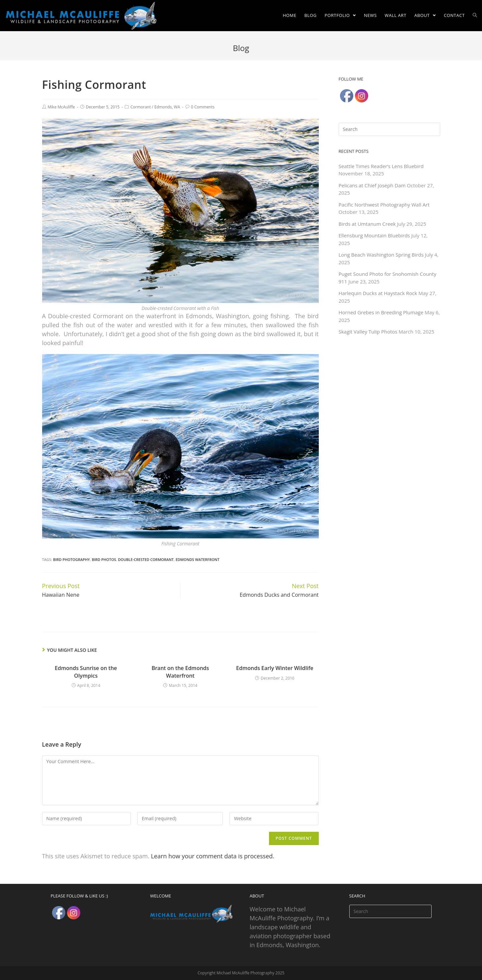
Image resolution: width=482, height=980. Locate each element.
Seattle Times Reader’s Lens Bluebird (381, 166)
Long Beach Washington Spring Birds (381, 255)
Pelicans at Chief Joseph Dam (372, 185)
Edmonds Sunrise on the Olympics (86, 672)
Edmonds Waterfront (197, 559)
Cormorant (140, 107)
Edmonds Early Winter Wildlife (275, 668)
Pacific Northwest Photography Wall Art (384, 205)
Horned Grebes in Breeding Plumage (381, 312)
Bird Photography (71, 559)
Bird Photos (104, 559)
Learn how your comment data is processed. (213, 856)
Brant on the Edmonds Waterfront (180, 672)
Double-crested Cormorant (146, 559)
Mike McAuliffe (61, 107)
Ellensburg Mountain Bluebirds (374, 235)
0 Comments (203, 107)
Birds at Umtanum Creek (367, 224)
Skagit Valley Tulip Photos (368, 332)
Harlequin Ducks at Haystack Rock (378, 293)
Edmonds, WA (167, 107)
